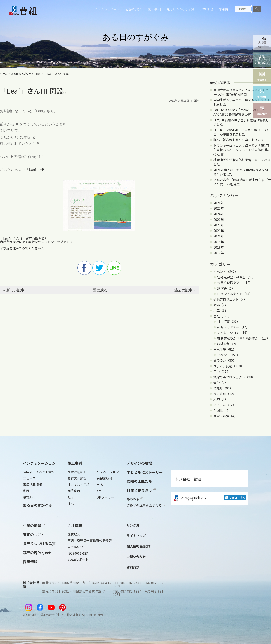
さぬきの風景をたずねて (146, 505)
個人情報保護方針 (139, 546)
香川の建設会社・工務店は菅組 (61, 615)
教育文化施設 (77, 478)
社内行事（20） (229, 321)
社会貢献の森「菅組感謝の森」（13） (244, 338)
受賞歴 (28, 497)
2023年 (219, 220)
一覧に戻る (98, 290)
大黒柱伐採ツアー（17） (235, 283)
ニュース (29, 478)
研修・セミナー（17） (233, 327)
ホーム (4, 73)
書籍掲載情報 (33, 485)
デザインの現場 (139, 463)
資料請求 (133, 567)
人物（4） (221, 399)
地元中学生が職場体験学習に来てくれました (242, 162)
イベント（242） (226, 272)
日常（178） (222, 372)
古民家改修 (105, 478)
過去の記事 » (185, 290)
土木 (100, 485)
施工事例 (154, 9)
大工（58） (222, 310)
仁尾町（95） (223, 388)
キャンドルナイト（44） (235, 294)
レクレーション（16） (233, 333)
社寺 (71, 497)
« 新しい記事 (14, 290)
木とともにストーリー (145, 472)
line (114, 268)
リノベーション (108, 472)
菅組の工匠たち (139, 481)
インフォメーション (107, 9)
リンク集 (133, 525)
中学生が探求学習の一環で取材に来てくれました (242, 102)
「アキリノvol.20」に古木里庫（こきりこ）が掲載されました (242, 132)
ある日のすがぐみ (21, 73)
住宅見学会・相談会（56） (236, 277)
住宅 (71, 503)
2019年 (219, 242)
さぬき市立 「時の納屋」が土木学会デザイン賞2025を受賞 (242, 182)
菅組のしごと (134, 9)
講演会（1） (226, 288)
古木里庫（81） (225, 349)
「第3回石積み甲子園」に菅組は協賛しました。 (241, 122)
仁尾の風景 (34, 525)
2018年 (219, 247)
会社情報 (206, 9)
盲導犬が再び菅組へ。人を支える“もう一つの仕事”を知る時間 (241, 92)
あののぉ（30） (225, 360)
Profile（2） (222, 410)
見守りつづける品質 (180, 9)
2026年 (219, 203)
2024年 (219, 214)
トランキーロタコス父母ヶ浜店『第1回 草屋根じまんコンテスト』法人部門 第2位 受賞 (242, 150)
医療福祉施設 (77, 472)
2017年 (219, 253)
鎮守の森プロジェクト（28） (234, 377)
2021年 (219, 231)
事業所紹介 (75, 547)
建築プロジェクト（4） (230, 299)
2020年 (219, 236)
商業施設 (74, 491)
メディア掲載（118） (229, 366)
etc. (99, 491)
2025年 (219, 208)
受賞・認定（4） (225, 416)
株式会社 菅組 (188, 479)
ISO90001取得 (78, 553)
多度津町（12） (225, 394)
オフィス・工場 (79, 485)
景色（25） (222, 383)
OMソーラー (105, 497)
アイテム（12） (225, 405)
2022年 (219, 225)
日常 (38, 73)
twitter (99, 268)
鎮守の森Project (37, 553)
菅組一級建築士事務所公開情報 (90, 541)
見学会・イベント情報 (39, 472)
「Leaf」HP (35, 170)
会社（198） (222, 316)
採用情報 (225, 9)
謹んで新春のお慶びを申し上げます (239, 140)
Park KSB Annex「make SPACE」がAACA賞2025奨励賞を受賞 (239, 112)
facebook (84, 268)
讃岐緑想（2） (228, 344)
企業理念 (74, 534)
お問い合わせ (136, 557)
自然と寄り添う (141, 490)
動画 (26, 491)
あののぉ (135, 499)
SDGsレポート (78, 560)
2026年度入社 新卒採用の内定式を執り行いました (241, 172)
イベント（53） (229, 355)
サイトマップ (136, 536)
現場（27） (222, 305)
